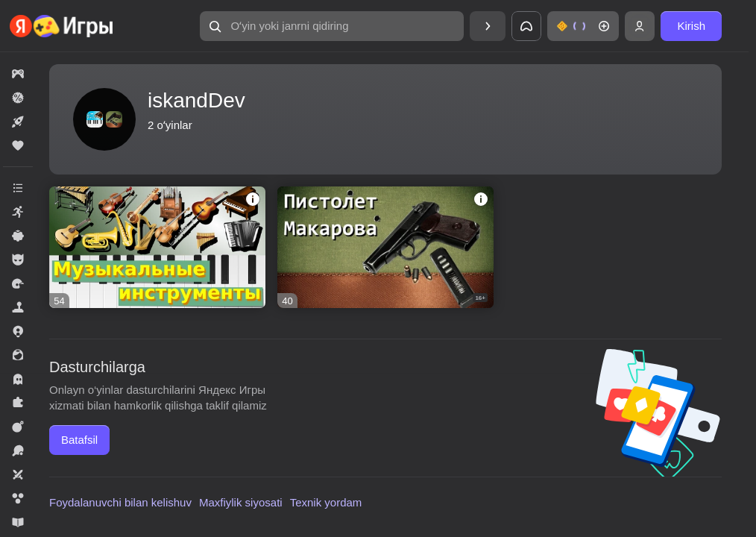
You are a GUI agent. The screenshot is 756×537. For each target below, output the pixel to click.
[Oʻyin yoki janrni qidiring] (332, 26)
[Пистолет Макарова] (385, 247)
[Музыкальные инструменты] (157, 247)
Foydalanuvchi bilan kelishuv (120, 502)
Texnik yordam (326, 502)
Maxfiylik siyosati (241, 502)
